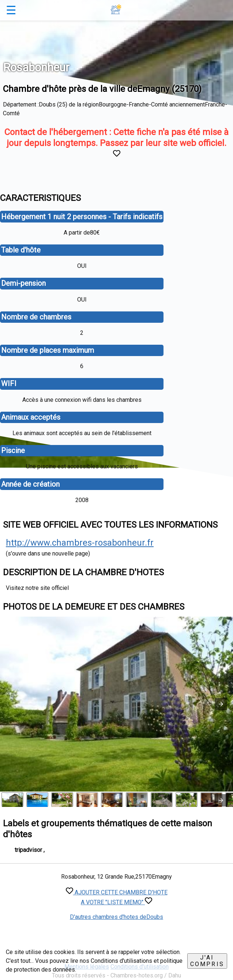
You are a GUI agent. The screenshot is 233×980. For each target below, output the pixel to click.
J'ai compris (207, 961)
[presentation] (221, 800)
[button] (221, 704)
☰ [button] (11, 10)
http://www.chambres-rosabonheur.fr (80, 543)
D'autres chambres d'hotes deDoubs (116, 917)
